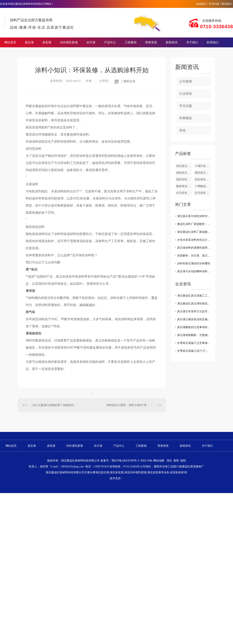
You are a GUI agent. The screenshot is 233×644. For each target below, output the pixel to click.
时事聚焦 (186, 118)
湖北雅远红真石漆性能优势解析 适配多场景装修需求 (194, 303)
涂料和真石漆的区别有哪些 (194, 263)
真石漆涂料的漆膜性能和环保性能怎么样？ (194, 248)
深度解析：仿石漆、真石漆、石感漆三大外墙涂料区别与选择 (194, 256)
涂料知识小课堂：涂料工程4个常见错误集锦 (133, 405)
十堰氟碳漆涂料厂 (203, 186)
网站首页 (10, 42)
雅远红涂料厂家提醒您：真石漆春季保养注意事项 (194, 224)
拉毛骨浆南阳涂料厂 (203, 193)
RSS (144, 461)
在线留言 (201, 4)
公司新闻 (186, 81)
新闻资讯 (172, 42)
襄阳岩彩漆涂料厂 (184, 179)
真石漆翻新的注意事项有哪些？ (194, 327)
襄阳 (176, 461)
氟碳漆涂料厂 (184, 186)
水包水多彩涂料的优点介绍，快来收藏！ (194, 240)
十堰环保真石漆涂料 (203, 166)
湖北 (169, 461)
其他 (182, 130)
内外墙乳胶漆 (69, 42)
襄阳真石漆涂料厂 (203, 173)
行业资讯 (186, 94)
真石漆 (29, 42)
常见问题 (214, 4)
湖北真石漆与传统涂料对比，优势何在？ (194, 216)
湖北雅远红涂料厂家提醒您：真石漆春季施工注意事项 (194, 232)
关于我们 (192, 42)
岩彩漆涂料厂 (203, 179)
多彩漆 (47, 42)
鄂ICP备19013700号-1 (125, 461)
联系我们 (227, 4)
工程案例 (131, 42)
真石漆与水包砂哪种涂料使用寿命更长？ (194, 271)
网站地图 (159, 461)
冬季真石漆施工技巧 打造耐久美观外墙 (194, 351)
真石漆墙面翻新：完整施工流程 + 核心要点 (194, 335)
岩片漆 (91, 42)
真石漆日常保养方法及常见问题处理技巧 (194, 311)
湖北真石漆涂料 (184, 166)
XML (150, 461)
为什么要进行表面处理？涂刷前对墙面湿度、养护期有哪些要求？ (55, 405)
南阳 (183, 461)
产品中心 (110, 42)
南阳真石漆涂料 (184, 173)
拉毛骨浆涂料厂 (184, 193)
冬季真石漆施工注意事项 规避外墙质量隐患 (194, 343)
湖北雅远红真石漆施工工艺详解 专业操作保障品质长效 (194, 296)
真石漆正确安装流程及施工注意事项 (194, 319)
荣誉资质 (151, 42)
